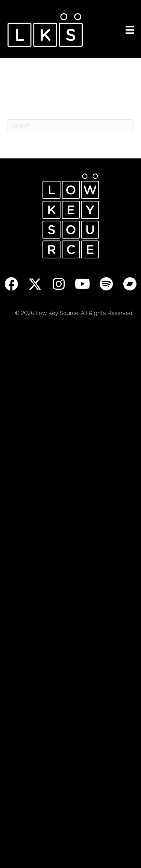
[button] (11, 284)
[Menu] (130, 30)
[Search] (70, 126)
